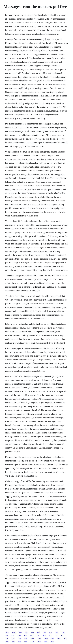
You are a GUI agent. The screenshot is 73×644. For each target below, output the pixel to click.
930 (32, 635)
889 (57, 633)
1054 (44, 635)
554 (26, 639)
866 (26, 635)
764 (45, 633)
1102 (39, 642)
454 (52, 639)
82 (56, 635)
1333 (7, 642)
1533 (19, 635)
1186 (46, 642)
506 (13, 635)
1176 (7, 633)
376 (52, 642)
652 (62, 635)
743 (20, 639)
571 (38, 635)
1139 (46, 639)
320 (20, 633)
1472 (39, 639)
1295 (32, 642)
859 (38, 633)
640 (20, 642)
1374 (59, 639)
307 (65, 639)
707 (26, 633)
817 (13, 642)
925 (51, 633)
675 (51, 635)
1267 (13, 639)
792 (7, 639)
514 (26, 642)
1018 (32, 639)
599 (7, 635)
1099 (14, 633)
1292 (63, 633)
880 (32, 633)
